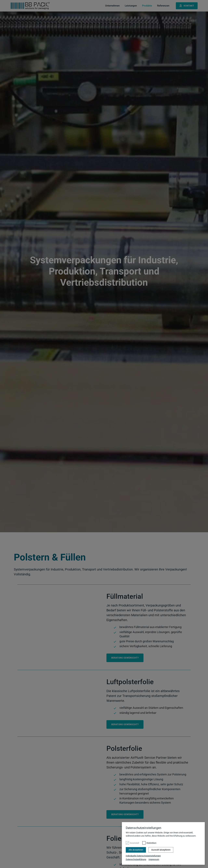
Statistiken (151, 843)
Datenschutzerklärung (136, 859)
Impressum (154, 859)
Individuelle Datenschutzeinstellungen (143, 856)
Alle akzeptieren (136, 850)
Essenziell (134, 843)
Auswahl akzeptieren (161, 850)
